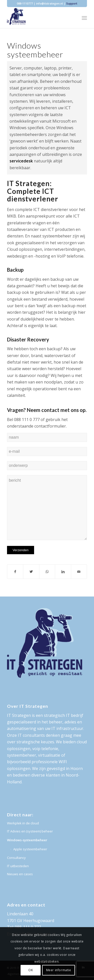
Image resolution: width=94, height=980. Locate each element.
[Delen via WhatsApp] (47, 572)
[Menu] (84, 18)
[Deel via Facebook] (15, 572)
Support (72, 3)
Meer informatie (59, 970)
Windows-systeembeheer (27, 840)
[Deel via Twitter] (31, 572)
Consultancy (16, 858)
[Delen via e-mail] (79, 572)
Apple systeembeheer (30, 849)
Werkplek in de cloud (23, 823)
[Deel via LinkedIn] (63, 572)
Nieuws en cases (20, 874)
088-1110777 (25, 3)
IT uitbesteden (18, 866)
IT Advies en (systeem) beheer (30, 831)
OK (31, 970)
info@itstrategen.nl (50, 3)
